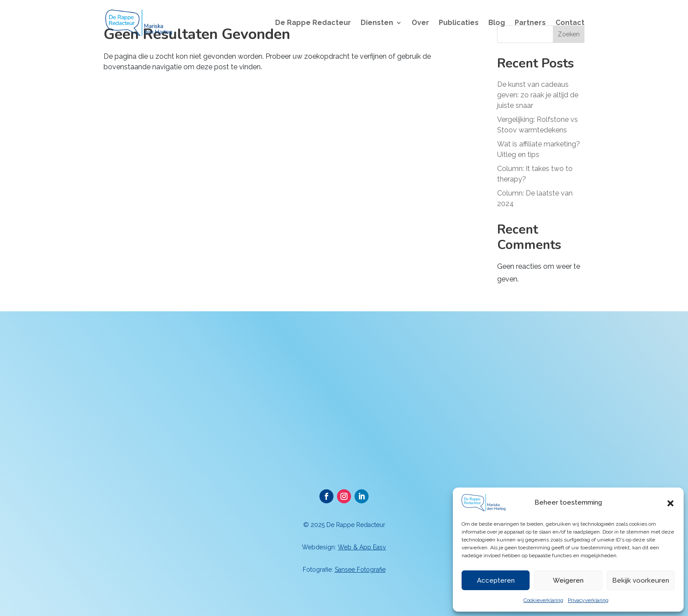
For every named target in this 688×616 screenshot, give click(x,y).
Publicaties (459, 23)
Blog (497, 23)
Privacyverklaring (588, 600)
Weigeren (568, 580)
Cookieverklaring (543, 600)
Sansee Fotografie (360, 570)
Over (420, 23)
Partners (530, 23)
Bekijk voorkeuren (641, 580)
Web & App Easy (362, 547)
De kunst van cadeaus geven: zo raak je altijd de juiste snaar (538, 95)
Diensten (377, 23)
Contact (570, 23)
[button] (670, 502)
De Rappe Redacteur (313, 23)
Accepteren (496, 580)
